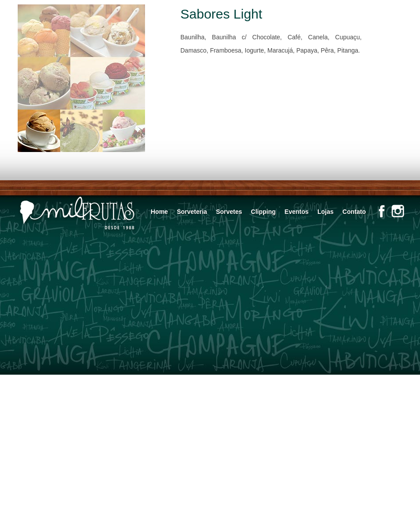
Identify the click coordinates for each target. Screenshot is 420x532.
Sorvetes (229, 212)
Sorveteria (192, 212)
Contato (354, 212)
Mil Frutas (78, 214)
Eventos (297, 212)
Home (159, 212)
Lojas (326, 212)
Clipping (263, 212)
